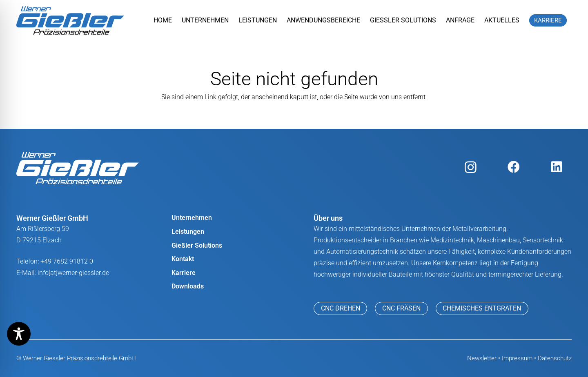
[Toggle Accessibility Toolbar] (19, 334)
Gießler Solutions (197, 245)
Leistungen (188, 232)
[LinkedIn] (556, 167)
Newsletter (482, 358)
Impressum (517, 358)
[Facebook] (513, 167)
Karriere (184, 273)
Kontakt (183, 259)
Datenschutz (555, 358)
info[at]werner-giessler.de (73, 273)
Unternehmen (192, 218)
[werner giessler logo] (70, 20)
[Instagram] (471, 167)
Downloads (188, 286)
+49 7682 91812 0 (67, 261)
